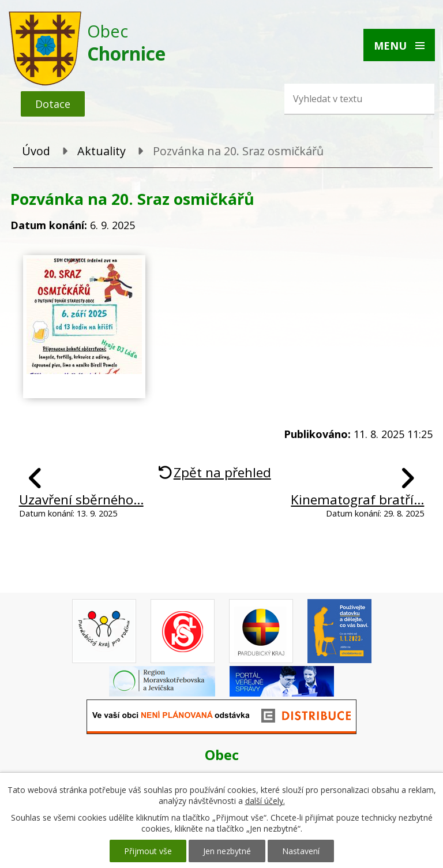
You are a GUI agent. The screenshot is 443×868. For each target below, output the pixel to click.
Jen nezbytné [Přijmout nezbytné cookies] (227, 851)
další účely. (265, 801)
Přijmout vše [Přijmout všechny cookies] (148, 851)
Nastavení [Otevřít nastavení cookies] (301, 851)
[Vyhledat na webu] (342, 99)
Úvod (36, 151)
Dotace (53, 104)
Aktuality (102, 151)
